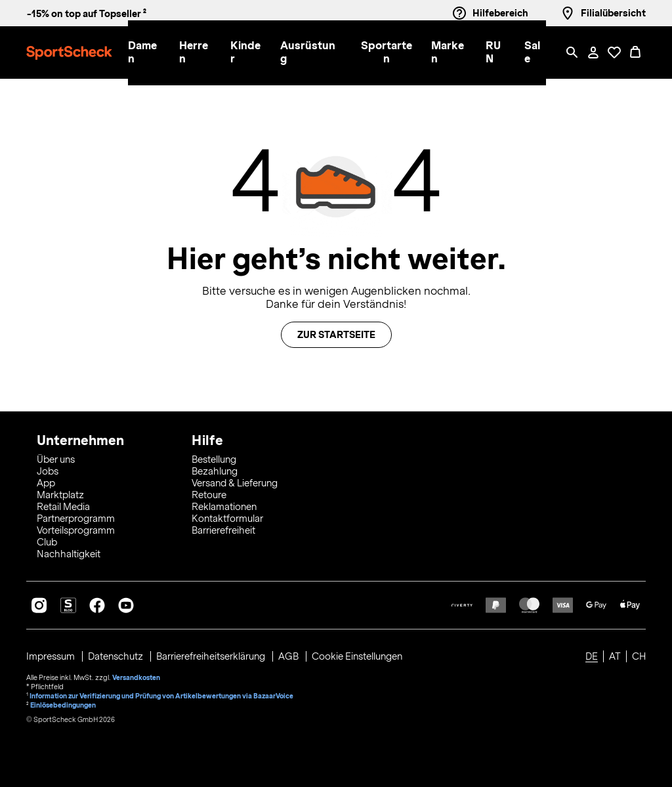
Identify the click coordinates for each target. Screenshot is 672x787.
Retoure (209, 495)
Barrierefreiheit (223, 530)
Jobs (48, 471)
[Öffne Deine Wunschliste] (614, 53)
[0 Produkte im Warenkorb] (635, 53)
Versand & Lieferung (235, 483)
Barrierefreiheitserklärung (212, 656)
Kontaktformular (227, 519)
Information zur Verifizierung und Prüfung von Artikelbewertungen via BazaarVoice (161, 696)
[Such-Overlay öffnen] (572, 53)
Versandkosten (136, 677)
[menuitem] (154, 53)
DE (592, 656)
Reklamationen (224, 507)
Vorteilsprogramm (76, 530)
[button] (146, 53)
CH (639, 656)
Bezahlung (215, 471)
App (46, 483)
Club (47, 542)
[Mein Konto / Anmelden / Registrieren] (593, 53)
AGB (289, 656)
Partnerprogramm (76, 519)
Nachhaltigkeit (69, 554)
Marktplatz (60, 495)
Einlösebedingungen (63, 705)
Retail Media (63, 507)
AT (615, 656)
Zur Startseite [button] (336, 335)
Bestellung (214, 459)
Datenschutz (116, 656)
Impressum (52, 656)
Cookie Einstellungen (357, 656)
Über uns (56, 459)
